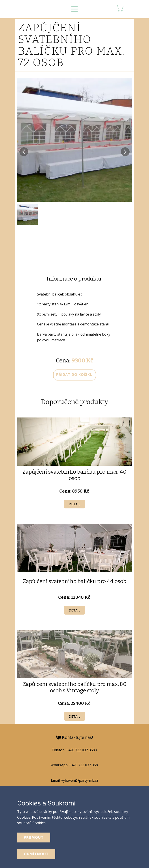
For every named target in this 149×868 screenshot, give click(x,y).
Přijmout (34, 837)
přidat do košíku (74, 375)
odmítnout (36, 854)
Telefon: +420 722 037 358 (74, 750)
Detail (74, 504)
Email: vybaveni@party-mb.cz (75, 780)
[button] (24, 152)
